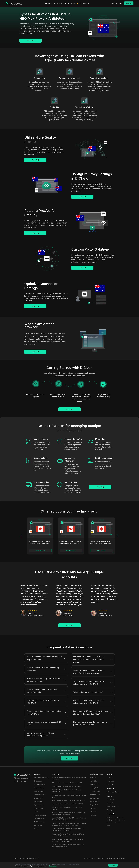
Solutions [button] (48, 3)
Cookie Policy (111, 858)
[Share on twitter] (15, 781)
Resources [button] (58, 3)
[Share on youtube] (25, 781)
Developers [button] (85, 3)
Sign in (120, 3)
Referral (73, 3)
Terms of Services (90, 858)
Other (108, 825)
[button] (114, 3)
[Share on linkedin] (18, 781)
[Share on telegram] (21, 781)
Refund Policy (121, 858)
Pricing (67, 3)
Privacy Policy (101, 858)
